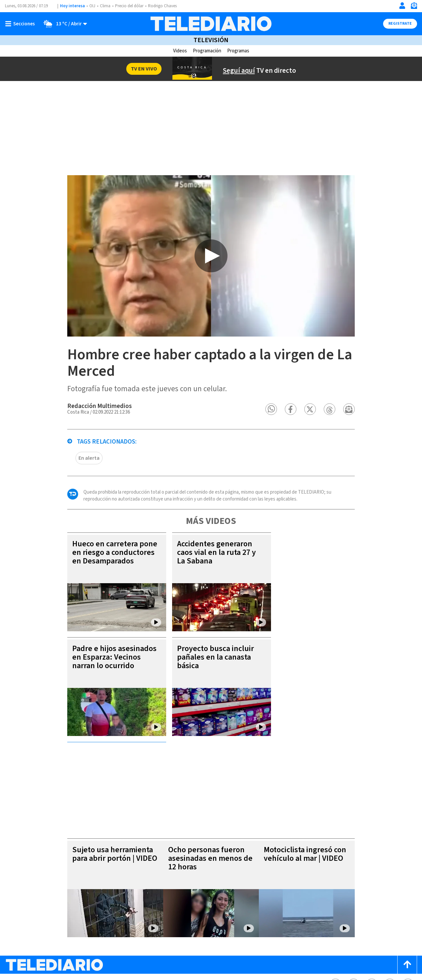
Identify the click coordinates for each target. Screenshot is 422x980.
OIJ (92, 6)
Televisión (211, 40)
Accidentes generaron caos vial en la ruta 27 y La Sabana (206, 565)
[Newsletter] (414, 7)
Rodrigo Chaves (162, 6)
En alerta (78, 471)
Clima (105, 6)
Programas (238, 51)
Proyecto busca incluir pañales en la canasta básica (205, 670)
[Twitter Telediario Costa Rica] (354, 906)
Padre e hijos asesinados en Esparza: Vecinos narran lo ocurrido (104, 670)
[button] (282, 422)
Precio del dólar (129, 6)
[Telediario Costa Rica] (211, 24)
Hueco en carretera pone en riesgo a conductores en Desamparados (104, 565)
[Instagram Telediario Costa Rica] (372, 906)
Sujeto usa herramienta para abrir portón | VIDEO (104, 776)
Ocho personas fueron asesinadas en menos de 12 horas (209, 780)
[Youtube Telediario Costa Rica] (408, 906)
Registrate (400, 24)
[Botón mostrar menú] (21, 24)
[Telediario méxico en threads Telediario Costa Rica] (390, 906)
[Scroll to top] (407, 887)
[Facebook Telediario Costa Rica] (335, 906)
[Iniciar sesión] (402, 6)
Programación (207, 51)
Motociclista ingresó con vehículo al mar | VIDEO (313, 776)
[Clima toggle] (63, 24)
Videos (180, 51)
